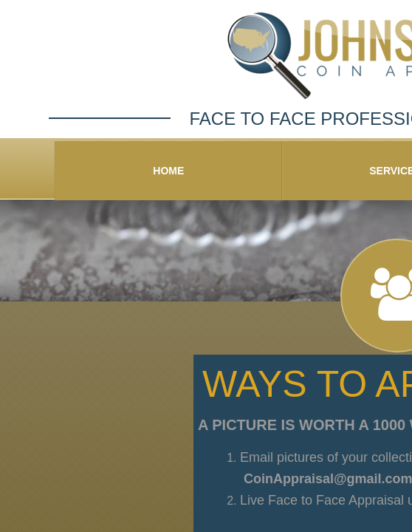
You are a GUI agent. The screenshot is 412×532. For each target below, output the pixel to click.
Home (168, 171)
